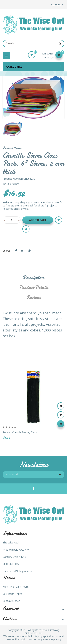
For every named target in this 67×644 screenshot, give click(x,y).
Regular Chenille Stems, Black (20, 432)
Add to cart (38, 220)
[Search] (33, 44)
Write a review (11, 184)
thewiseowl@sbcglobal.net (18, 571)
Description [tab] (33, 277)
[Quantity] (12, 220)
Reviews (34, 297)
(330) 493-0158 (11, 564)
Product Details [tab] (34, 287)
